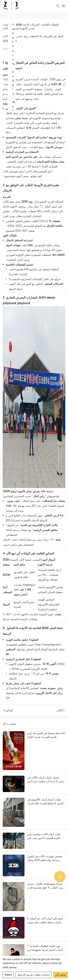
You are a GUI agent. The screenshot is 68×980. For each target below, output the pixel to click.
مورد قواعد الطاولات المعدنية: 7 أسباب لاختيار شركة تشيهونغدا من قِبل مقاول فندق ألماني (45, 948)
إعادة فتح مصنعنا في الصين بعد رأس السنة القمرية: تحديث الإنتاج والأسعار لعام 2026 (46, 735)
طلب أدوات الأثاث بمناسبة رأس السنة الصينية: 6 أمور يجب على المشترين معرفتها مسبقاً (44, 836)
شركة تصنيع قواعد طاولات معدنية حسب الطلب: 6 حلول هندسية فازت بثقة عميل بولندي (46, 886)
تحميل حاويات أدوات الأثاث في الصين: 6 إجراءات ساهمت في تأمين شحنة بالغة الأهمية (46, 780)
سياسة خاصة (10, 967)
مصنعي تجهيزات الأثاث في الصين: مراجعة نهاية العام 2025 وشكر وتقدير (45, 858)
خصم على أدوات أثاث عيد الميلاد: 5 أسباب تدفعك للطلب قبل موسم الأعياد (45, 921)
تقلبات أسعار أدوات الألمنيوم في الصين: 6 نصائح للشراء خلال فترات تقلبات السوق (45, 802)
